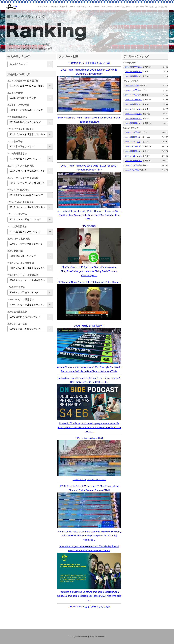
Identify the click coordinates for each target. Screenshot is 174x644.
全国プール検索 (147, 7)
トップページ (43, 7)
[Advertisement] (29, 379)
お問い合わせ (161, 7)
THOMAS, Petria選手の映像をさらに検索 (89, 63)
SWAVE (54, 7)
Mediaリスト (100, 7)
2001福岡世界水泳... (134, 67)
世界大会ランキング (129, 7)
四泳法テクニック (85, 7)
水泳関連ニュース (67, 7)
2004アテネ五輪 (132, 86)
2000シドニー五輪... (134, 100)
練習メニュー (113, 7)
